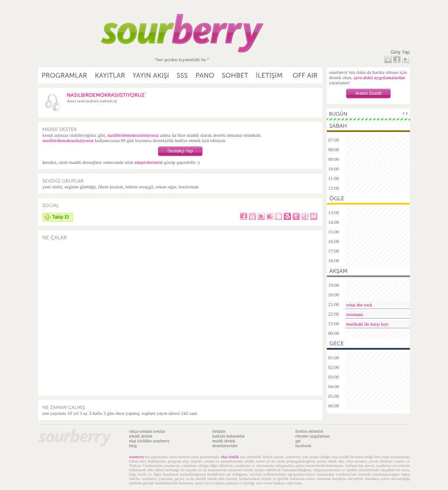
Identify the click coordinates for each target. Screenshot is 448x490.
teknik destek (141, 436)
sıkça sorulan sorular (147, 431)
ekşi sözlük (230, 457)
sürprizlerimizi (149, 162)
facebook (303, 446)
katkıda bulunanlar (229, 436)
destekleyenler (225, 446)
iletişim (219, 431)
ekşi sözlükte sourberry (149, 441)
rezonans (355, 314)
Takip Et (61, 217)
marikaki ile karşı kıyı (367, 324)
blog (133, 446)
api (298, 441)
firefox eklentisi (309, 431)
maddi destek (224, 441)
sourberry (137, 457)
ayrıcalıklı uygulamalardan (379, 77)
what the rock (359, 305)
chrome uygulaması (313, 436)
